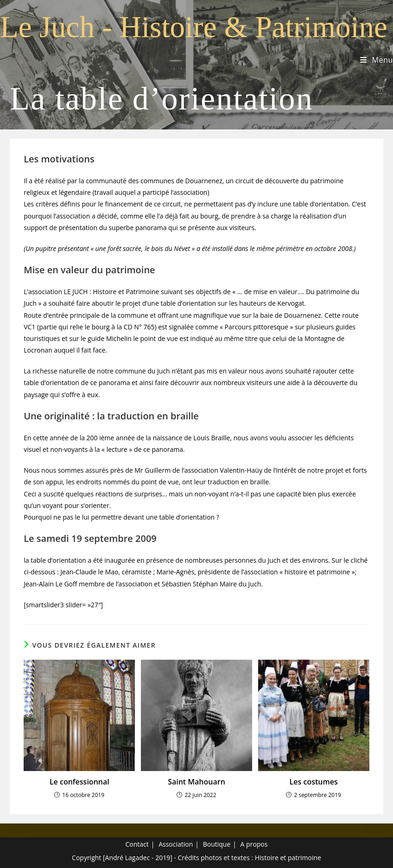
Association (176, 844)
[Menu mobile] (377, 60)
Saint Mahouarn (196, 782)
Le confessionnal (79, 782)
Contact (137, 844)
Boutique (217, 844)
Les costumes (314, 782)
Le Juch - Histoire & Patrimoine (194, 27)
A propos (254, 844)
